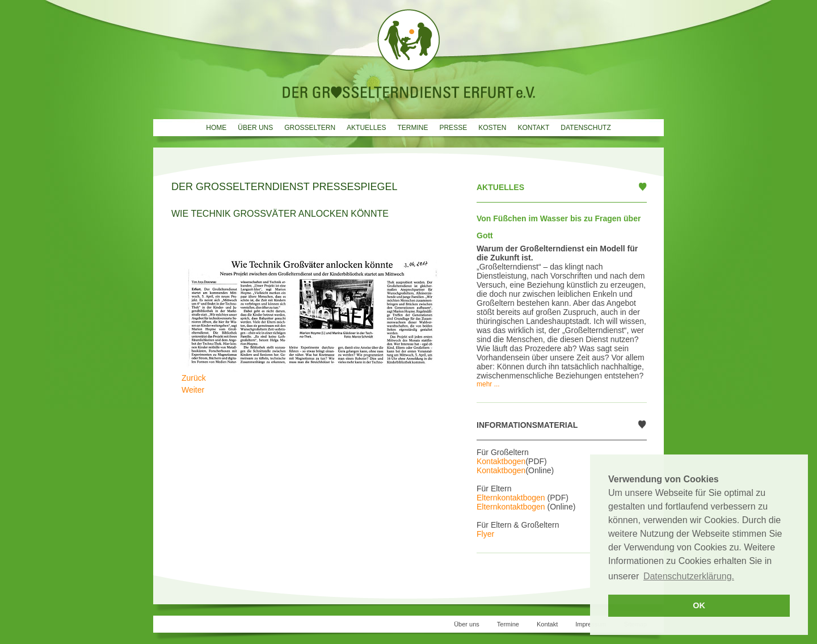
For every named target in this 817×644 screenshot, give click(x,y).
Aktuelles (366, 128)
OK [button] (699, 605)
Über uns (255, 128)
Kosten (492, 128)
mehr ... (488, 384)
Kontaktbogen (501, 461)
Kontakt (533, 128)
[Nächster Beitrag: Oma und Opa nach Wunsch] (193, 390)
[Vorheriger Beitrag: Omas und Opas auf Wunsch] (194, 378)
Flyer (485, 534)
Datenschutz (586, 128)
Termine (412, 128)
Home (216, 128)
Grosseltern (310, 128)
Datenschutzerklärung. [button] (689, 576)
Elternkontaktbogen (511, 498)
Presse (453, 128)
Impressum (591, 624)
